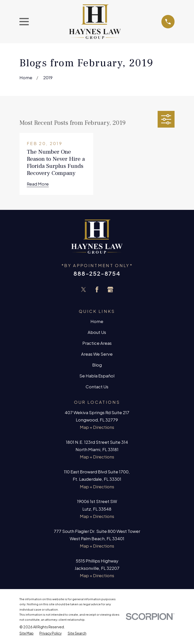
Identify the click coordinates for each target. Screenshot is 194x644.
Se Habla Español (97, 376)
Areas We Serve (97, 354)
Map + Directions (97, 427)
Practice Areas (97, 343)
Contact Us (97, 387)
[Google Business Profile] (110, 289)
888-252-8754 (97, 273)
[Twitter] (83, 289)
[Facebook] (97, 289)
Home (97, 321)
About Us (97, 332)
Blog (97, 365)
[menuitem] (27, 633)
